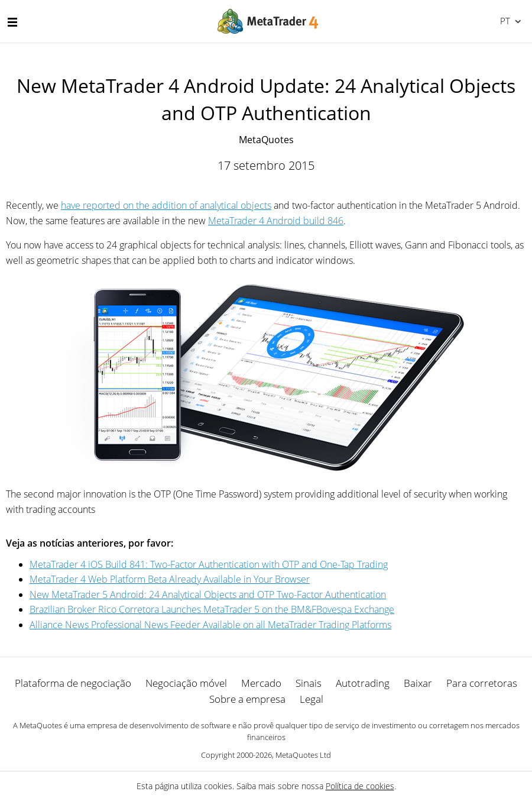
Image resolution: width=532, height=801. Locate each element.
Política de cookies (360, 786)
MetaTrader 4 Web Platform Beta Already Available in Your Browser (170, 579)
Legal (312, 699)
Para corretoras (482, 683)
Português (504, 21)
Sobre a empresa (247, 699)
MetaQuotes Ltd (303, 755)
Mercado (261, 683)
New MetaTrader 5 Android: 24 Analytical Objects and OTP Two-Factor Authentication (208, 595)
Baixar (418, 683)
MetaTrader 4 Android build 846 (276, 221)
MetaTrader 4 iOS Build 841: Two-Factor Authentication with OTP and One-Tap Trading (209, 564)
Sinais (309, 683)
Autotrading (363, 683)
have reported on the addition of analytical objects (166, 205)
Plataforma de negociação (73, 683)
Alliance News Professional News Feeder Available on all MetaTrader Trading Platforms (210, 625)
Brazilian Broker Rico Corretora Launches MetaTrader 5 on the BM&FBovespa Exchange (212, 609)
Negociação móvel (186, 683)
